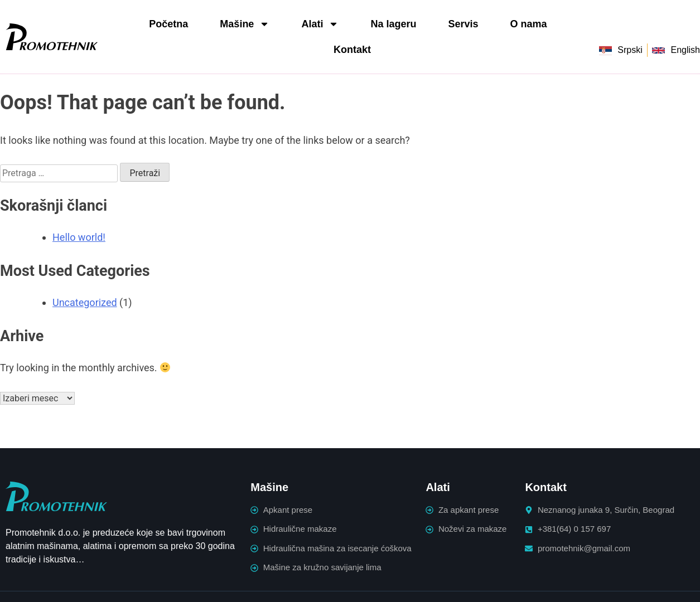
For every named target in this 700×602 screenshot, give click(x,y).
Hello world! (79, 237)
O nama (528, 24)
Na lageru (393, 24)
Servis (463, 24)
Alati (320, 24)
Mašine (245, 24)
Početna (168, 24)
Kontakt (352, 50)
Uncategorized (85, 302)
